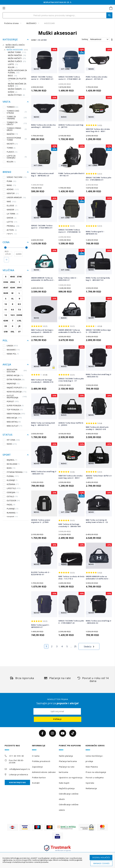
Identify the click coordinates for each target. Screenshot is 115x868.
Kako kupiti (64, 783)
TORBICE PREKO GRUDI (15, 129)
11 (6, 310)
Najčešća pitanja (67, 788)
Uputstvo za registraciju (71, 777)
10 (6, 304)
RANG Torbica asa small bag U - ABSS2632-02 (99, 622)
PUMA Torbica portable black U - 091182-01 (71, 175)
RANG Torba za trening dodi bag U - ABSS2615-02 (43, 424)
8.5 (19, 304)
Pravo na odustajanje (96, 772)
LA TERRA (13, 214)
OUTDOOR (11, 501)
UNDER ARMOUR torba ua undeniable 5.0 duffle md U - (98, 578)
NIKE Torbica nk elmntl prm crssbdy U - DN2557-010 (97, 428)
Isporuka (90, 783)
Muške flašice (17, 61)
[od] (8, 254)
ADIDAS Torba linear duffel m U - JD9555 (71, 424)
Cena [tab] (6, 242)
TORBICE (11, 107)
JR (19, 326)
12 (6, 315)
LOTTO (12, 222)
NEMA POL (11, 354)
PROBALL (13, 226)
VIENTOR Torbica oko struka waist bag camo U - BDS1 (70, 477)
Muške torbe (17, 52)
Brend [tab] (7, 172)
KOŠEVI (13, 92)
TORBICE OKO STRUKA (15, 112)
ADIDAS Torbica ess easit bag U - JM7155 (71, 126)
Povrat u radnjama (95, 777)
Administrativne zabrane (44, 772)
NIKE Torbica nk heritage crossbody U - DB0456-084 (70, 525)
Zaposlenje (37, 767)
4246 (6, 321)
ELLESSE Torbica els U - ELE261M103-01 (41, 573)
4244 (12, 287)
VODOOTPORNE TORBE (15, 139)
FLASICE (10, 152)
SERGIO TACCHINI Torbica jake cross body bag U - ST (71, 380)
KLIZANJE (10, 480)
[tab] (17, 747)
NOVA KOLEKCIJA (15, 392)
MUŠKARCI (32, 23)
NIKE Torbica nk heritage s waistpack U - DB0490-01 (42, 331)
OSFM (19, 315)
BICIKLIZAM (11, 464)
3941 (19, 287)
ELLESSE (12, 206)
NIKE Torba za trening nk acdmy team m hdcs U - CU (97, 521)
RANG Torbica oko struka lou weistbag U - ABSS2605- (43, 126)
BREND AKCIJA (13, 375)
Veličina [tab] (8, 270)
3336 (6, 282)
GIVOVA (12, 218)
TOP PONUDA (13, 410)
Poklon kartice (39, 777)
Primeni (6, 260)
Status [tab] (8, 435)
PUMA (11, 181)
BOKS (9, 468)
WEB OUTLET (13, 426)
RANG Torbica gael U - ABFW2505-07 (41, 626)
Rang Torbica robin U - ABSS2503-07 (68, 279)
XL (12, 299)
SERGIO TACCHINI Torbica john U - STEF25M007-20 (71, 622)
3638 (6, 293)
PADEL (9, 505)
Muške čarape (17, 89)
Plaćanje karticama (68, 761)
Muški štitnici (16, 95)
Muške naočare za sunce (17, 85)
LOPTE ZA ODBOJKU (15, 157)
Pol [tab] (5, 341)
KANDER (13, 210)
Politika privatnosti (41, 761)
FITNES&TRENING (15, 472)
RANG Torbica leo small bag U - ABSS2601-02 (44, 473)
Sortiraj (85, 39)
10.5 (13, 315)
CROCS (12, 234)
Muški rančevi (17, 55)
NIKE (11, 202)
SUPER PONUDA (13, 406)
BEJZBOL (10, 460)
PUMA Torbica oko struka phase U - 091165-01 (97, 78)
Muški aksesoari (17, 50)
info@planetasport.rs (20, 769)
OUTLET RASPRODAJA (15, 397)
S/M (6, 332)
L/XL (19, 321)
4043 (12, 276)
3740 (19, 276)
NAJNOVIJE (11, 384)
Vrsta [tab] (7, 102)
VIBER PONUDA (14, 414)
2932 (12, 282)
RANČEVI (10, 134)
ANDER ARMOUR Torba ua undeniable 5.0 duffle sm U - (43, 279)
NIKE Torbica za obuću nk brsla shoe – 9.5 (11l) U (71, 578)
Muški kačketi (17, 58)
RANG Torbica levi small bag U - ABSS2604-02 (99, 376)
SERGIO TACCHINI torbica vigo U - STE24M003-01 (98, 331)
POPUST (11, 402)
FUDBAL (11, 476)
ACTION (12, 230)
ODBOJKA (11, 492)
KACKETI (10, 144)
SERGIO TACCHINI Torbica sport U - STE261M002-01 (42, 227)
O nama (36, 756)
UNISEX (10, 346)
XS (6, 326)
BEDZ (12, 76)
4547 (6, 287)
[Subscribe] (58, 719)
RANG (11, 185)
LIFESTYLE (12, 488)
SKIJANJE (10, 517)
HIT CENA (11, 440)
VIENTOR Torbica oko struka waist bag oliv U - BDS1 (98, 130)
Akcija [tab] (7, 365)
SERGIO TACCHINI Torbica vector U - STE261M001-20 (70, 78)
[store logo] (55, 8)
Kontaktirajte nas (17, 782)
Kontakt (36, 783)
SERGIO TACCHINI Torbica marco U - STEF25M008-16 (69, 231)
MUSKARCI (11, 350)
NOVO (10, 444)
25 (75, 646)
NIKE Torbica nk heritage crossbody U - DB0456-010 (42, 381)
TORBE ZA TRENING (15, 118)
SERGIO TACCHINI (17, 177)
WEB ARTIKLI (12, 422)
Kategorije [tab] (10, 40)
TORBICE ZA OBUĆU (15, 123)
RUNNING (10, 513)
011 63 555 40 (17, 756)
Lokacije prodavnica (18, 774)
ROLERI (13, 67)
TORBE (9, 148)
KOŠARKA (11, 484)
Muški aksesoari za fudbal (17, 72)
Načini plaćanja (66, 756)
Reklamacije (91, 788)
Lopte (13, 64)
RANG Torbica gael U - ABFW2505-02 (95, 233)
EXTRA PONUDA (14, 379)
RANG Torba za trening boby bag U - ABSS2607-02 (98, 279)
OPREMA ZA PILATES (17, 80)
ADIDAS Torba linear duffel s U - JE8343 (99, 477)
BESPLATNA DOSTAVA (15, 371)
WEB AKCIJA (12, 418)
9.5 (12, 310)
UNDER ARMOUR (16, 197)
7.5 (19, 310)
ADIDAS (13, 189)
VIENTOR (13, 193)
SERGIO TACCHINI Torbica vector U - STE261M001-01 (42, 78)
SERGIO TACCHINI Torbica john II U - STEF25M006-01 (99, 179)
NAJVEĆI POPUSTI (15, 388)
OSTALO (10, 497)
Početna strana (12, 23)
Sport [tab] (7, 455)
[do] (19, 254)
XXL (12, 332)
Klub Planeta (92, 767)
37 (19, 332)
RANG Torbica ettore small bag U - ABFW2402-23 (42, 175)
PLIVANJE (11, 509)
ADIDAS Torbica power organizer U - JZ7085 (41, 521)
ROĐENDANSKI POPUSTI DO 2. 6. (58, 2)
